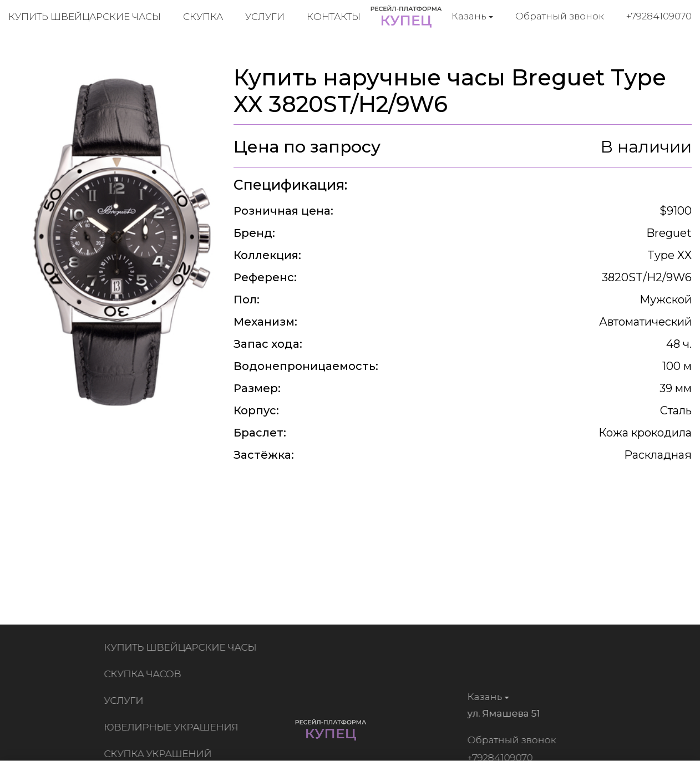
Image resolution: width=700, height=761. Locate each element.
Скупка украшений (160, 754)
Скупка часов (145, 674)
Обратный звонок (560, 16)
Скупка (203, 17)
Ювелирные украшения (174, 727)
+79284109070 (659, 16)
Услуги (265, 17)
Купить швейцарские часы (85, 17)
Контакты (334, 17)
